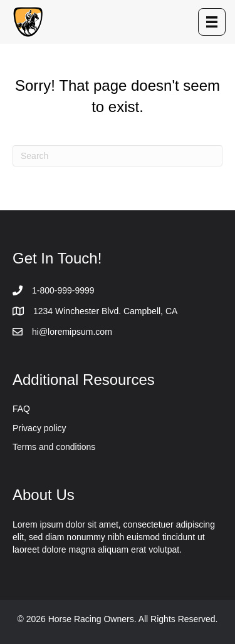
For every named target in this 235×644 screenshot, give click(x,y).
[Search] (118, 156)
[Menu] (212, 22)
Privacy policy (39, 428)
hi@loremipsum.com (72, 332)
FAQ (21, 409)
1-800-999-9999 (63, 290)
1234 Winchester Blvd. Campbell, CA (105, 311)
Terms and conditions (54, 447)
